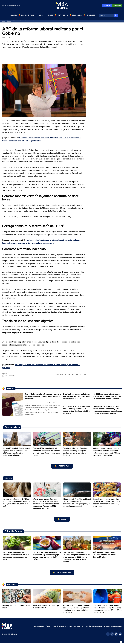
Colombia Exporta (28, 15)
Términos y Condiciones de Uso (92, 626)
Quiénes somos (39, 626)
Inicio (4, 21)
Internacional (62, 15)
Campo (41, 15)
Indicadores (91, 15)
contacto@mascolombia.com (113, 626)
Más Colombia (8, 376)
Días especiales (63, 466)
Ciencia (63, 519)
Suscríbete (107, 6)
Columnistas (77, 15)
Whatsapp (117, 6)
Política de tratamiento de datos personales (66, 626)
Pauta (48, 626)
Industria (13, 15)
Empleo (50, 15)
